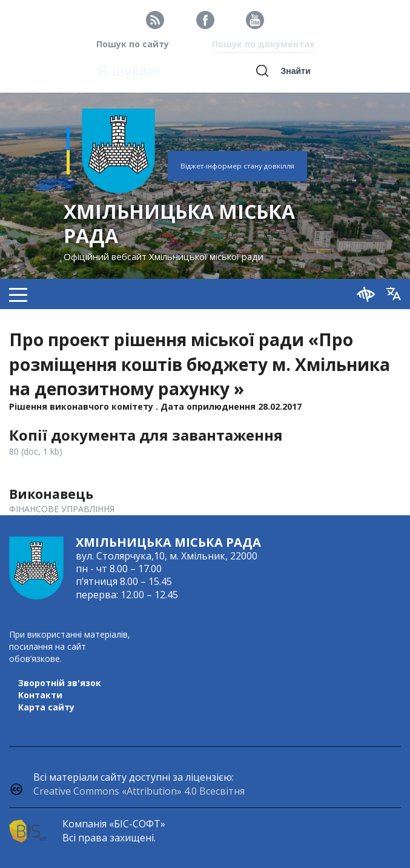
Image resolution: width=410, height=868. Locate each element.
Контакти (40, 695)
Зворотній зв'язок (60, 683)
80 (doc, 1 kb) (36, 451)
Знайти (295, 71)
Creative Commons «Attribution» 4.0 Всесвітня (139, 791)
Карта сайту (46, 707)
